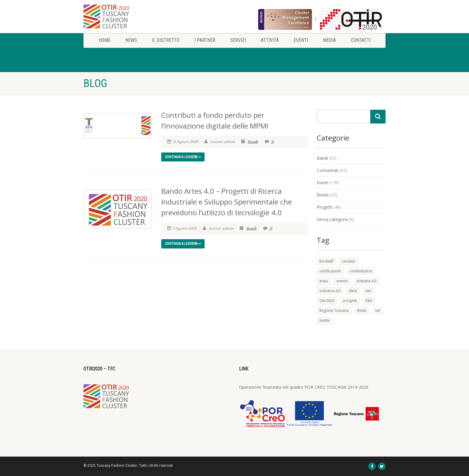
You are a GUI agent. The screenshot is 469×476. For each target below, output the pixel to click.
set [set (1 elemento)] (378, 311)
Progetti (325, 207)
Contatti (361, 40)
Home (105, 40)
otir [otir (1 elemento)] (368, 291)
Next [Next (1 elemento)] (353, 291)
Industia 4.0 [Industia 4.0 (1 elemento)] (367, 281)
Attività (270, 40)
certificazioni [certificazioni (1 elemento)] (330, 271)
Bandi (253, 142)
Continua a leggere (183, 157)
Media (329, 40)
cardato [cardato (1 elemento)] (349, 261)
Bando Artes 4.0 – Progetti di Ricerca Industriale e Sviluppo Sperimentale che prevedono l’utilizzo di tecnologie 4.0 (227, 202)
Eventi (301, 40)
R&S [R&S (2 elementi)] (369, 301)
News (131, 40)
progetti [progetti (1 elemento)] (350, 301)
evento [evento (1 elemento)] (342, 281)
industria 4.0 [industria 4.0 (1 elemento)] (330, 291)
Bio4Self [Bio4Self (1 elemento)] (326, 261)
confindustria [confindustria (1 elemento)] (361, 271)
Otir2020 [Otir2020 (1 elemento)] (327, 301)
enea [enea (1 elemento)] (324, 281)
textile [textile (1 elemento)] (325, 320)
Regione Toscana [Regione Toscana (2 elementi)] (334, 311)
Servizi (238, 40)
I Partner (205, 40)
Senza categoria (332, 219)
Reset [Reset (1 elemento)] (362, 311)
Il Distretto (166, 40)
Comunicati (328, 170)
